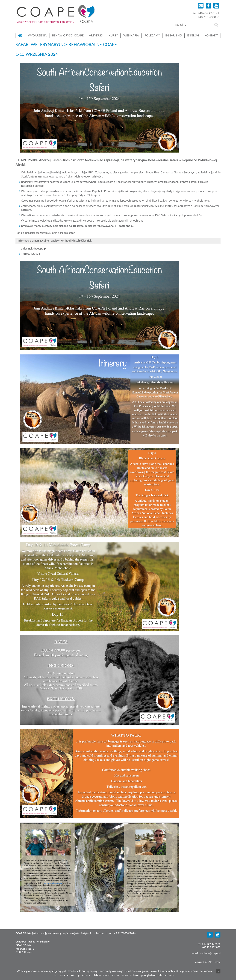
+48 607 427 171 (208, 13)
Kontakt (211, 36)
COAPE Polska (56, 14)
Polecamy (152, 36)
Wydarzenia (37, 36)
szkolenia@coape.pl (210, 953)
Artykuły (96, 36)
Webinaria (131, 36)
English (193, 36)
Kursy (113, 36)
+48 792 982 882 (208, 17)
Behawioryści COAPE (68, 36)
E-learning (174, 36)
